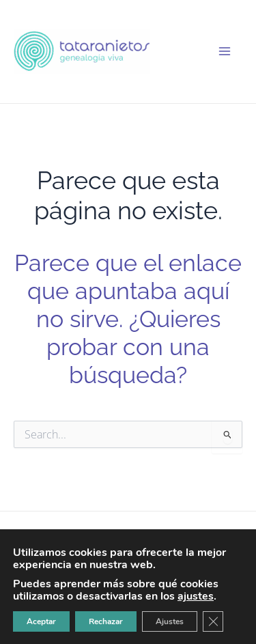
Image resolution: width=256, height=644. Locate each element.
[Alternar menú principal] (225, 51)
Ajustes (170, 621)
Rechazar (106, 621)
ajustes (196, 596)
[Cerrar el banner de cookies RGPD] (213, 621)
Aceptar (41, 621)
